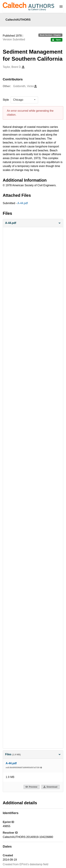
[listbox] (24, 100)
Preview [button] (31, 787)
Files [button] (33, 754)
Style (6, 100)
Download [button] (50, 787)
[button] (33, 223)
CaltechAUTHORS (18, 20)
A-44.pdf (22, 203)
